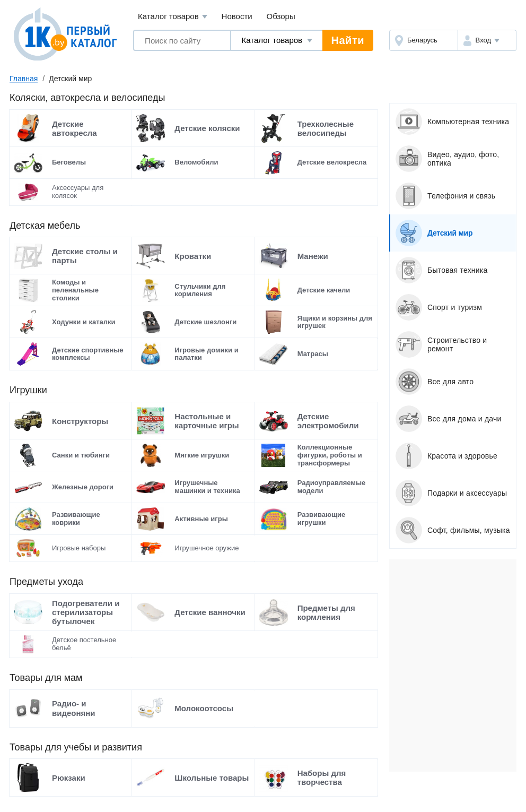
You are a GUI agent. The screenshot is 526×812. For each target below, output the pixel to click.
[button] (487, 40)
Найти (348, 40)
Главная (24, 79)
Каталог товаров (173, 17)
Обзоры (281, 16)
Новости (237, 16)
